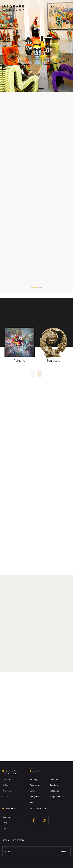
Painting (33, 779)
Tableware (55, 791)
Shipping (6, 817)
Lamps (33, 791)
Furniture (54, 785)
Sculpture (54, 779)
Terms (5, 828)
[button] (4, 86)
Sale (31, 802)
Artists (5, 785)
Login (51, 6)
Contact (6, 796)
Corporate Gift (56, 796)
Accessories (35, 785)
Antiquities (34, 796)
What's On (7, 791)
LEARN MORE (14, 46)
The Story (7, 779)
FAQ (5, 823)
